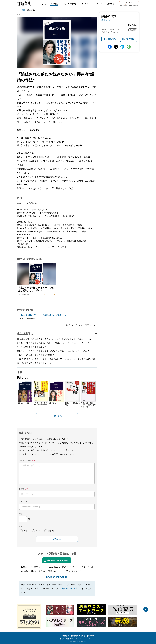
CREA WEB (93, 639)
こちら (45, 454)
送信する (57, 539)
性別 (21, 527)
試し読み (112, 39)
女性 (38, 531)
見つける (111, 4)
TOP (19, 10)
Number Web (85, 639)
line (129, 47)
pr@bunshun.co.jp (57, 577)
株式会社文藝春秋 (65, 639)
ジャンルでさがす (70, 4)
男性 (25, 531)
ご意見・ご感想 (25, 461)
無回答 (51, 531)
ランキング (86, 4)
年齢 (21, 514)
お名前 (22, 489)
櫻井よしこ (106, 20)
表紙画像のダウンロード (58, 560)
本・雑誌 (54, 4)
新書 (24, 10)
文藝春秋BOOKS (31, 4)
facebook (110, 47)
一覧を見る (57, 416)
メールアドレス (25, 501)
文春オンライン (75, 639)
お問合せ (90, 636)
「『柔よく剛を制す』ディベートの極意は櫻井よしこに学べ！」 (42, 315)
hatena (122, 47)
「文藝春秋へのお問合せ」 (70, 588)
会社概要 (66, 636)
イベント (99, 4)
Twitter (116, 47)
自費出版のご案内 (78, 636)
